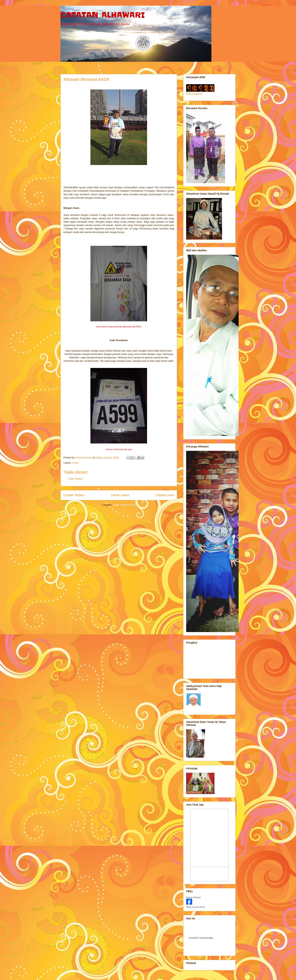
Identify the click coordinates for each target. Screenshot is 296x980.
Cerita (75, 463)
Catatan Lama (165, 495)
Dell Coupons (194, 94)
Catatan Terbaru (74, 495)
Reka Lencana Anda (195, 907)
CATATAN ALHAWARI (103, 15)
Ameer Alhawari (193, 897)
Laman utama (120, 495)
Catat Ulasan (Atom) (124, 505)
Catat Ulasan (75, 479)
